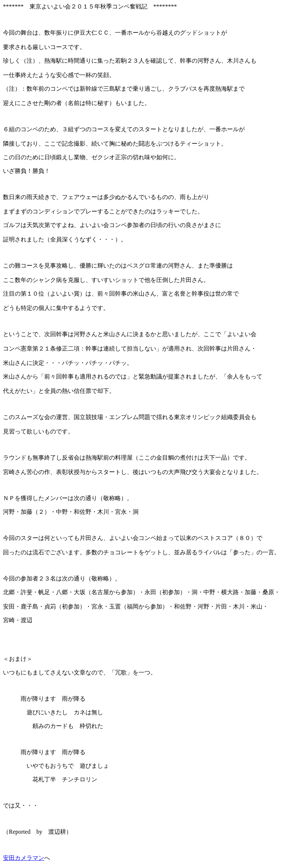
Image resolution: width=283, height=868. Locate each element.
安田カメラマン (24, 858)
